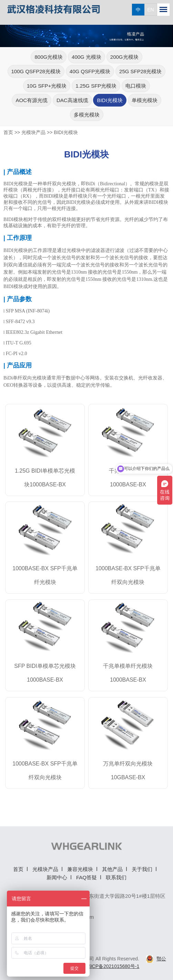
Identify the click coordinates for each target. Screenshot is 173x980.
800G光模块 (49, 57)
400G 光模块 (86, 57)
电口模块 (136, 86)
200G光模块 (124, 57)
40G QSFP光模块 (90, 71)
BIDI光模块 (110, 100)
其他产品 (112, 869)
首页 (8, 132)
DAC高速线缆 (72, 100)
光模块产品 (33, 132)
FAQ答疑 (86, 877)
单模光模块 (145, 100)
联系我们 (116, 877)
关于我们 (142, 869)
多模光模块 (87, 115)
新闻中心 (57, 877)
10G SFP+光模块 (47, 86)
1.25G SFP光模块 (96, 86)
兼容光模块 (80, 869)
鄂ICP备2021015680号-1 (113, 966)
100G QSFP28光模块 (36, 71)
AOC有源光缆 (32, 100)
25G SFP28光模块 (140, 71)
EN (150, 10)
